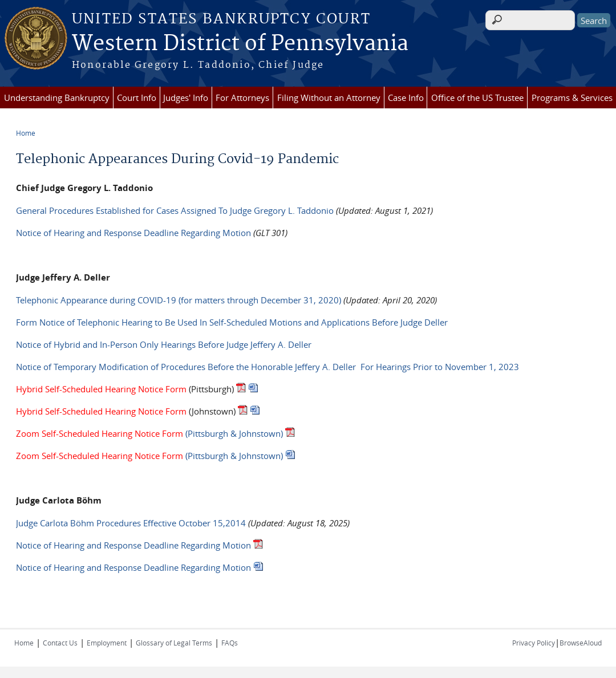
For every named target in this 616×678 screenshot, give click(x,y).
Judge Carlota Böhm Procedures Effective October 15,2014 (131, 523)
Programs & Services (572, 98)
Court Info (137, 98)
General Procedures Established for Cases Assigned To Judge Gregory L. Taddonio (175, 210)
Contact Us (60, 643)
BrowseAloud (581, 643)
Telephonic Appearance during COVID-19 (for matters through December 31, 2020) (179, 300)
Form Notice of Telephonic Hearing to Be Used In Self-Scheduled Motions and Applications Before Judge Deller (232, 322)
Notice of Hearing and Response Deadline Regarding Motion (133, 233)
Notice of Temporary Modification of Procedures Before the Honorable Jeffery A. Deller (186, 367)
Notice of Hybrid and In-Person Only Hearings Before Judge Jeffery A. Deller (164, 344)
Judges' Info (186, 98)
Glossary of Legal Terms (174, 643)
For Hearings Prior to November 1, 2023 (439, 367)
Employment (107, 643)
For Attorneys (242, 98)
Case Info (406, 98)
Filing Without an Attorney (329, 98)
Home (26, 133)
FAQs (230, 643)
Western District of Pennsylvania (240, 44)
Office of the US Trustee (477, 98)
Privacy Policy (534, 643)
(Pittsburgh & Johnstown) (149, 433)
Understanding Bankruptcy (57, 98)
